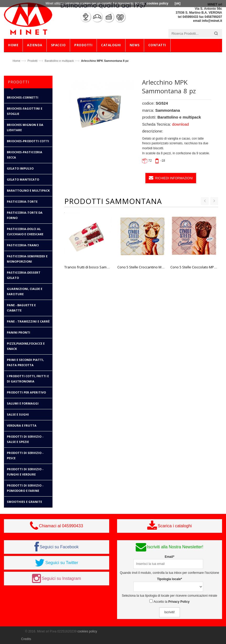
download (180, 124)
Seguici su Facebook (59, 547)
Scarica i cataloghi (175, 526)
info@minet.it (212, 21)
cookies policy (87, 631)
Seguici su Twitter (62, 563)
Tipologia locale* (169, 579)
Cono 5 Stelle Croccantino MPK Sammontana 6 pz (156, 267)
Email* (169, 557)
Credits (26, 639)
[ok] (177, 3)
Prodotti (33, 61)
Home (16, 61)
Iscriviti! (170, 612)
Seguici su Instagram (61, 578)
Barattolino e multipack (59, 61)
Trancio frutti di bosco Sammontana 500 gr (98, 267)
